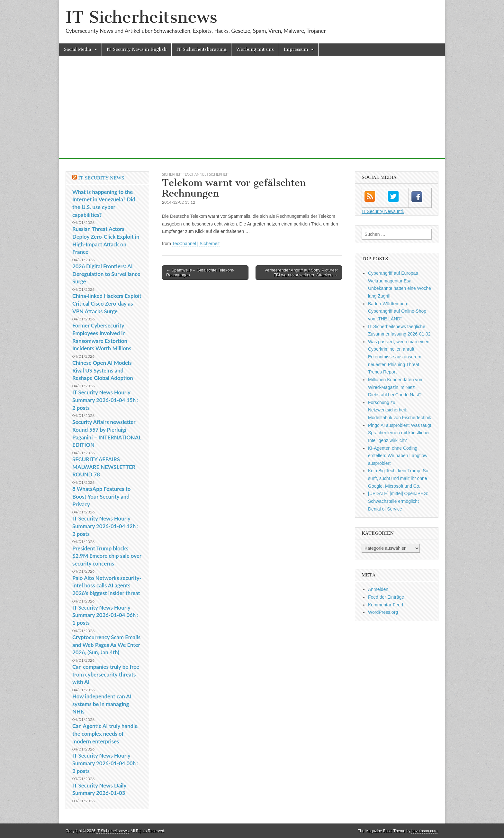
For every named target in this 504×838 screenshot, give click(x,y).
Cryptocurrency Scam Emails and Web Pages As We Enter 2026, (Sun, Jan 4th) (106, 645)
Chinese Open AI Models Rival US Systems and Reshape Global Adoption (103, 370)
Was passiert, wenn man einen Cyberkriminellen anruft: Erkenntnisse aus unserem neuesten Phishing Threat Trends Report (399, 357)
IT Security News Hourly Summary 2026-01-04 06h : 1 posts (105, 615)
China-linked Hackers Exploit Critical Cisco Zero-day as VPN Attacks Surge (107, 303)
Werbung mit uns (255, 49)
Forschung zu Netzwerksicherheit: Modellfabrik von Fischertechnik (400, 410)
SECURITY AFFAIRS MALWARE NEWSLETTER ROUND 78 (104, 467)
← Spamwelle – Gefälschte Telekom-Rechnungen (200, 273)
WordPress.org (383, 612)
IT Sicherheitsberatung (201, 49)
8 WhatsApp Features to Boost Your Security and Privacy (101, 496)
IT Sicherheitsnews (141, 17)
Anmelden (378, 589)
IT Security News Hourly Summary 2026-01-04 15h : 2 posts (105, 400)
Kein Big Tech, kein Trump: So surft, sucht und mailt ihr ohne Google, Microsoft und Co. (398, 478)
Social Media (78, 49)
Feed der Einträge (386, 597)
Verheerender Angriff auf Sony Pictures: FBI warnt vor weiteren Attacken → (301, 273)
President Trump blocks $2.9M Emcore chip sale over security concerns (107, 556)
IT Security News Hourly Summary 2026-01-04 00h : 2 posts (105, 763)
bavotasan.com (424, 831)
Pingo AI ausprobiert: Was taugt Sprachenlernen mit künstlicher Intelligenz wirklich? (400, 433)
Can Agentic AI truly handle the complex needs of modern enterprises (105, 733)
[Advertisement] (252, 114)
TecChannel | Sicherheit (196, 244)
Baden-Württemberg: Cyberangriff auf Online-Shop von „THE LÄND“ (397, 311)
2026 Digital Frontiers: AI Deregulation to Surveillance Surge (106, 274)
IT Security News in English (137, 49)
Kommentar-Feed (386, 605)
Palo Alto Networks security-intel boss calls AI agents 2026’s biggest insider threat (107, 585)
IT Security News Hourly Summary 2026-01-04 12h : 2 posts (105, 526)
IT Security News (101, 178)
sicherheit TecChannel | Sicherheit (195, 174)
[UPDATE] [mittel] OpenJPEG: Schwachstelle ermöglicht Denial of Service (398, 501)
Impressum (296, 49)
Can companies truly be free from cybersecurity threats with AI (106, 674)
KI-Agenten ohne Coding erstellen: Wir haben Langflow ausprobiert (398, 456)
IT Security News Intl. (383, 211)
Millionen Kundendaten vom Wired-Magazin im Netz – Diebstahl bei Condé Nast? (396, 387)
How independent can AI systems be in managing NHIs (102, 704)
